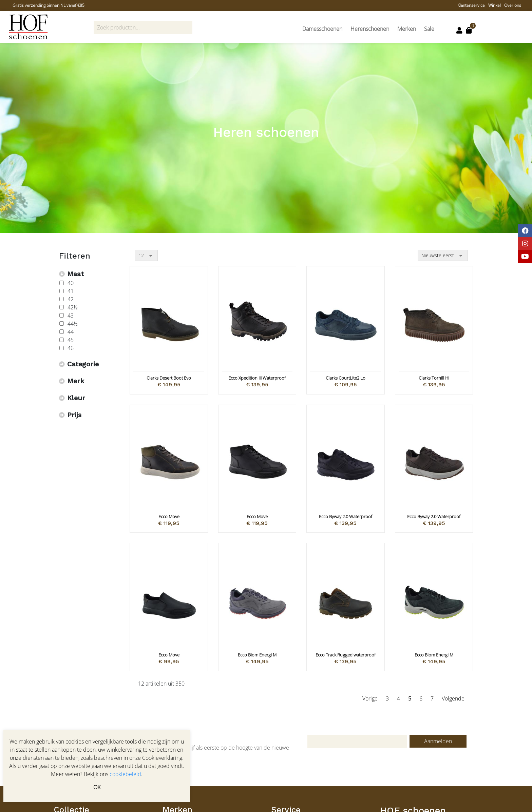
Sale (429, 29)
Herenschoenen (370, 29)
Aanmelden (438, 741)
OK (97, 787)
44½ (73, 324)
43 (71, 316)
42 (71, 299)
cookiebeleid (125, 774)
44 (71, 332)
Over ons (513, 5)
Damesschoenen (322, 29)
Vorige (370, 698)
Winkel (495, 5)
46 (71, 348)
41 (71, 291)
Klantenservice (471, 5)
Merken (407, 29)
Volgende (453, 698)
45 (71, 340)
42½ (73, 307)
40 (71, 283)
